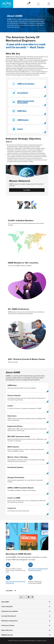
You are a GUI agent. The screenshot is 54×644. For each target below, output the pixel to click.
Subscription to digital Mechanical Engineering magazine (38, 570)
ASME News (22, 111)
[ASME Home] (7, 4)
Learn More (27, 190)
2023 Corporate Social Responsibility (26, 102)
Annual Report (23, 93)
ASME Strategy (23, 120)
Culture (20, 129)
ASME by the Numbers (26, 84)
